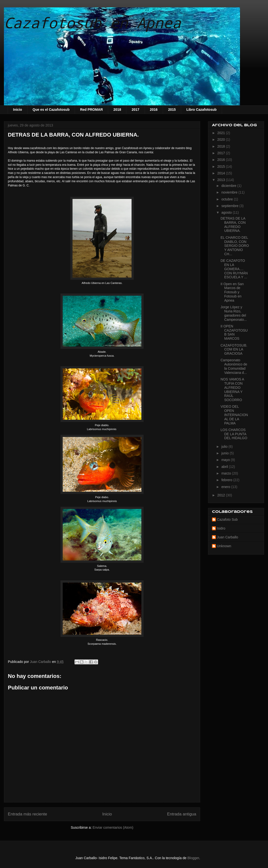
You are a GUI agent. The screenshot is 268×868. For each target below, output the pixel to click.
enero (226, 487)
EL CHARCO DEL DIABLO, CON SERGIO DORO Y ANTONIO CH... (235, 246)
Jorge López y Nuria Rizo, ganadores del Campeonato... (234, 313)
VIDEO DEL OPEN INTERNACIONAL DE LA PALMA (234, 415)
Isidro (221, 528)
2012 (222, 495)
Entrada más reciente (28, 814)
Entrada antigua (182, 814)
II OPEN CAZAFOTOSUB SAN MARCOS (234, 332)
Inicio (18, 110)
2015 (172, 110)
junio (225, 453)
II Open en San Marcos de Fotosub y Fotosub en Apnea (232, 292)
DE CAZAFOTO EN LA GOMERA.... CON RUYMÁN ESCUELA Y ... (234, 269)
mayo (226, 460)
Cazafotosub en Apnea (92, 22)
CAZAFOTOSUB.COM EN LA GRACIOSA (234, 350)
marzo (227, 473)
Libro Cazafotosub (201, 110)
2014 (222, 173)
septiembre (230, 206)
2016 (154, 110)
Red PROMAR (92, 110)
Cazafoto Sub (227, 519)
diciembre (229, 186)
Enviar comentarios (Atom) (113, 827)
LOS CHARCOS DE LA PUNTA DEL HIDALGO (234, 434)
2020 (222, 140)
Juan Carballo (227, 537)
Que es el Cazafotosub (51, 110)
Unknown (224, 546)
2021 (222, 133)
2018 (117, 110)
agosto (227, 212)
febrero (227, 480)
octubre (228, 199)
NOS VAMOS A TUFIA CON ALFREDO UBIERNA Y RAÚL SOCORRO (232, 390)
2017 (135, 110)
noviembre (230, 192)
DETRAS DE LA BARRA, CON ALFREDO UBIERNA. (233, 224)
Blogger (193, 858)
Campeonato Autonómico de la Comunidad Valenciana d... (234, 366)
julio (225, 447)
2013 (222, 180)
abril (225, 467)
